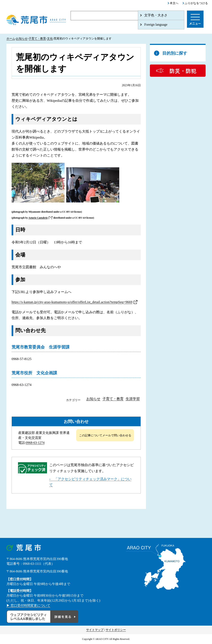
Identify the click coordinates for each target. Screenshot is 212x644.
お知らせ (22, 39)
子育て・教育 (37, 39)
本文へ (174, 3)
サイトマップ (95, 630)
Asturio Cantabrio (38, 218)
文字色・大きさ (156, 15)
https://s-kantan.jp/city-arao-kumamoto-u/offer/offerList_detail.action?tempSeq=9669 (72, 302)
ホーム (11, 39)
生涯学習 (133, 399)
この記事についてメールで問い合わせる (105, 435)
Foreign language (156, 25)
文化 (50, 39)
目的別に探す (175, 53)
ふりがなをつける (196, 3)
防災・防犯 (183, 71)
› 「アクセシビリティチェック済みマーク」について (90, 482)
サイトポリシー (116, 630)
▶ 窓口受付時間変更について (28, 605)
